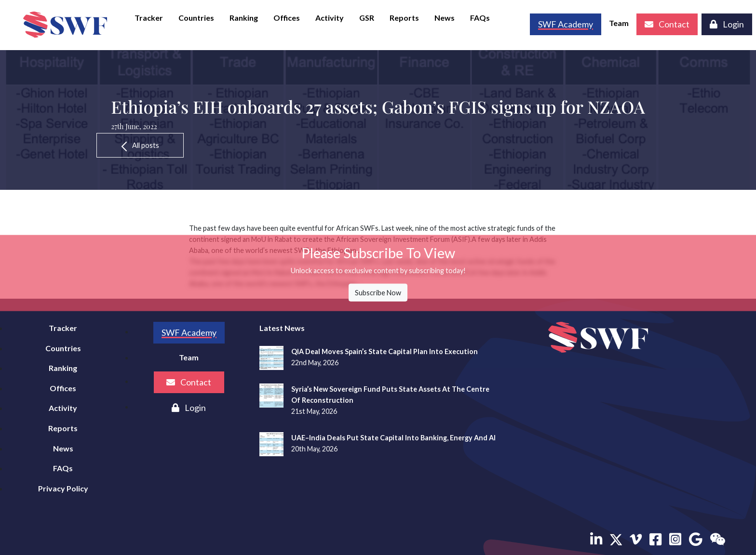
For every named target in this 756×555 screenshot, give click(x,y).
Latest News (282, 328)
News (445, 18)
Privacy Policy (63, 488)
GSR (367, 18)
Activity (330, 18)
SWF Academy (189, 332)
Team (619, 23)
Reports (404, 18)
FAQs (480, 18)
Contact (667, 24)
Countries (196, 18)
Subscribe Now (378, 293)
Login (727, 24)
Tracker (149, 18)
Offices (287, 18)
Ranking (244, 18)
